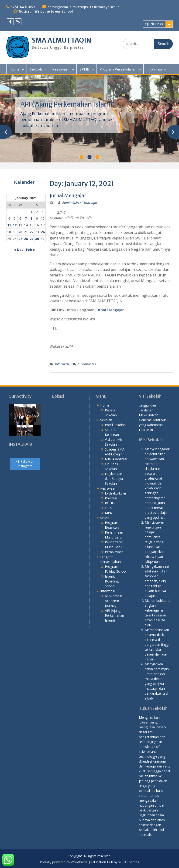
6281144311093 (23, 7)
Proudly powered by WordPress (64, 862)
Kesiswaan (61, 69)
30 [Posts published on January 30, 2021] (37, 239)
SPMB (84, 69)
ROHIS (110, 503)
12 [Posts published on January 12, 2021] (15, 225)
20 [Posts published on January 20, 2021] (20, 232)
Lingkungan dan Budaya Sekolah (114, 479)
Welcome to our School (54, 11)
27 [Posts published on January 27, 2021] (20, 239)
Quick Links (154, 24)
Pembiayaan (114, 552)
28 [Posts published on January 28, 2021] (26, 239)
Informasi (154, 69)
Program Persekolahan (118, 69)
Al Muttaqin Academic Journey (114, 601)
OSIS (108, 508)
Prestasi (111, 498)
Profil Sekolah (115, 425)
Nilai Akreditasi (116, 459)
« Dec (19, 250)
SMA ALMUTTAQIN (61, 40)
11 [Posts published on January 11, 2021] (9, 225)
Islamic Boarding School (112, 581)
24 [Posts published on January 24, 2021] (43, 232)
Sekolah (36, 69)
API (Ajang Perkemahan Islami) (67, 104)
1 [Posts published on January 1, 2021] (31, 212)
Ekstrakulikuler (116, 493)
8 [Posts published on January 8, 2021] (31, 218)
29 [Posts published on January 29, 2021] (31, 239)
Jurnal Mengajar (68, 195)
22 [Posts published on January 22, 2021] (31, 232)
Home (15, 69)
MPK (108, 513)
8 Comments (87, 364)
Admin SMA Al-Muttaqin (80, 203)
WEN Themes (129, 862)
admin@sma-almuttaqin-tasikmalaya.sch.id (84, 7)
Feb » (31, 250)
